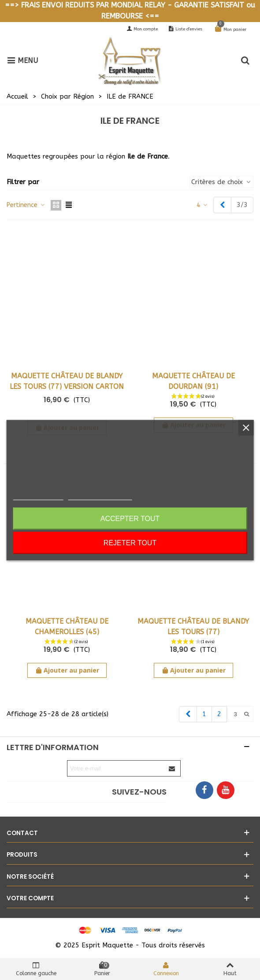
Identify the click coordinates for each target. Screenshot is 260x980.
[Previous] (222, 205)
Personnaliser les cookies (100, 496)
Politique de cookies (38, 496)
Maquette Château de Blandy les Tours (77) (193, 627)
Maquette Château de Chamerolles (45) (67, 627)
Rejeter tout (130, 542)
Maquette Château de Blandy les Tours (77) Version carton (67, 381)
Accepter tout (130, 518)
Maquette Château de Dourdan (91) (193, 381)
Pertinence (26, 205)
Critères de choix (221, 182)
